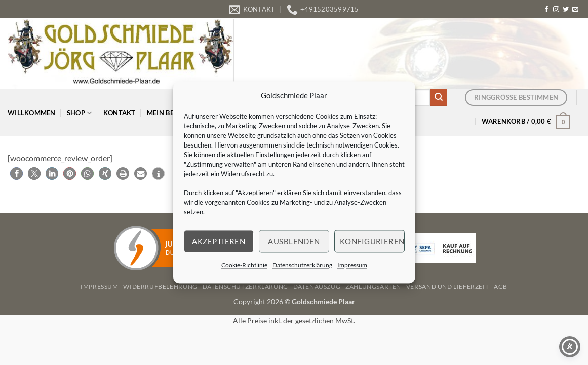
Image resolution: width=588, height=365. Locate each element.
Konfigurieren (372, 241)
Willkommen (32, 113)
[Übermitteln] (439, 97)
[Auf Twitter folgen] (566, 10)
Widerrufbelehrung (160, 287)
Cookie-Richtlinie (244, 265)
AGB (501, 287)
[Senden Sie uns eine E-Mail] (575, 10)
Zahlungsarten (373, 287)
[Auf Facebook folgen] (546, 10)
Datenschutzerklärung (302, 265)
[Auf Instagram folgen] (556, 10)
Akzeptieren (219, 241)
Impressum (352, 265)
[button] (526, 121)
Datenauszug (317, 287)
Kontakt (120, 113)
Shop (79, 113)
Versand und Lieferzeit (447, 287)
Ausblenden (294, 241)
